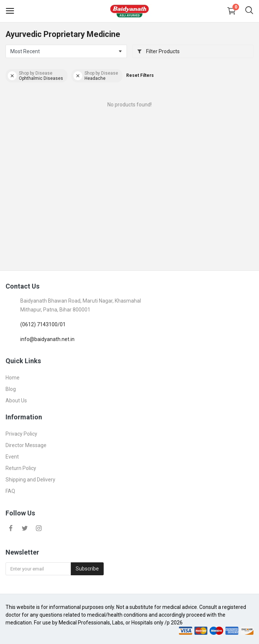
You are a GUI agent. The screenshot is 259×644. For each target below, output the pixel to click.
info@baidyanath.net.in (47, 339)
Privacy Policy (21, 434)
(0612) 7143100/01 (43, 324)
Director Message (26, 445)
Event (12, 457)
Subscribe (87, 569)
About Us (16, 401)
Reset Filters (140, 75)
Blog (11, 389)
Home (13, 378)
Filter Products (158, 51)
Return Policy (21, 468)
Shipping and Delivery (30, 480)
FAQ (10, 491)
